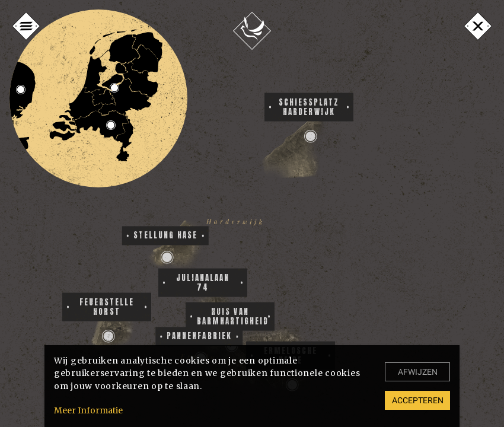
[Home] (252, 31)
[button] (109, 336)
